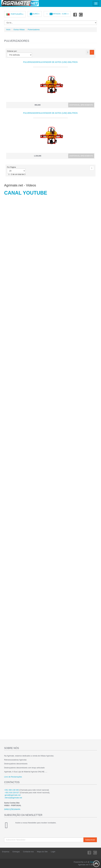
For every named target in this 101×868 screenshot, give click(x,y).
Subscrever (90, 840)
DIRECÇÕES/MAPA (12, 809)
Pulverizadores (34, 30)
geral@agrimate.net (13, 795)
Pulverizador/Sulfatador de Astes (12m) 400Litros (50, 113)
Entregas (16, 852)
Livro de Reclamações (13, 777)
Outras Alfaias (19, 30)
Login (53, 852)
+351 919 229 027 (12, 793)
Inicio (8, 30)
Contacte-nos (28, 852)
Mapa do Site (42, 852)
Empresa (6, 852)
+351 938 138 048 (11, 790)
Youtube (81, 15)
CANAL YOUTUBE (26, 193)
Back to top (96, 864)
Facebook (75, 15)
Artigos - (57, 14)
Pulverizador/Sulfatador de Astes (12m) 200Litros (50, 62)
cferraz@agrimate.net (13, 798)
